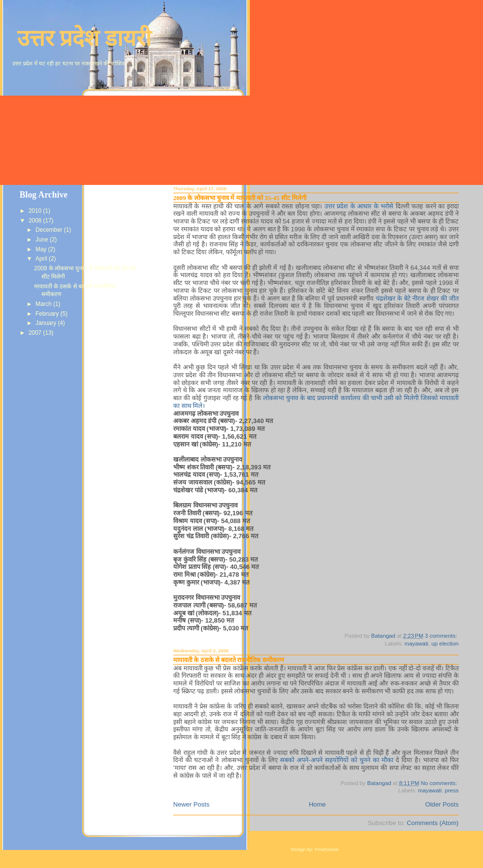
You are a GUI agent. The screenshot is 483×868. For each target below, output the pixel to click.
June (43, 240)
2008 (36, 221)
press (452, 790)
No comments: (440, 783)
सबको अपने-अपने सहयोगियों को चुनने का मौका (338, 760)
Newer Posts (191, 804)
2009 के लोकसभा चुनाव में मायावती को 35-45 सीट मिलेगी (240, 198)
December (50, 230)
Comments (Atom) (433, 823)
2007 (36, 333)
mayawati (416, 644)
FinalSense (327, 849)
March (44, 304)
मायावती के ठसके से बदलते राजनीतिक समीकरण (229, 660)
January (47, 323)
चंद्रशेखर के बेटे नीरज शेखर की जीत (417, 298)
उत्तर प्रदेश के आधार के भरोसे (360, 206)
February (48, 314)
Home (317, 804)
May (42, 249)
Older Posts (442, 804)
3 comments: (442, 636)
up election (445, 644)
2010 (36, 211)
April (42, 259)
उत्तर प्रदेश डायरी (84, 38)
